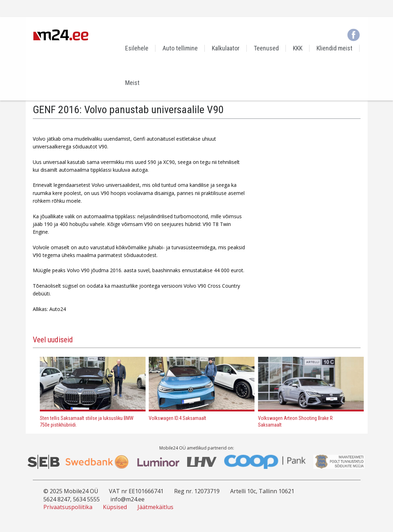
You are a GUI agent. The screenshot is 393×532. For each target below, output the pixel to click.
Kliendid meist (334, 48)
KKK (298, 48)
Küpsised (115, 507)
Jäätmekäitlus (155, 507)
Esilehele (137, 48)
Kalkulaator (226, 48)
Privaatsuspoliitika (68, 507)
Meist (132, 83)
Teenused (266, 48)
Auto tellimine (180, 48)
